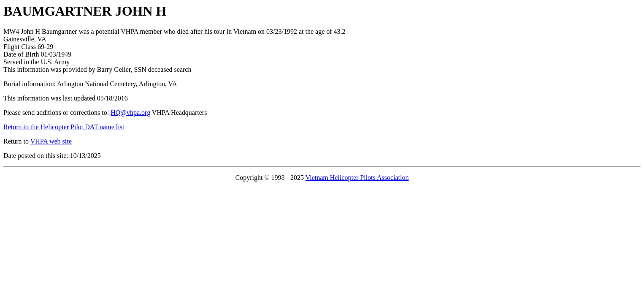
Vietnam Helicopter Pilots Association (357, 178)
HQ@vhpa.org (130, 113)
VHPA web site (51, 141)
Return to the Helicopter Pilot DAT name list (64, 127)
